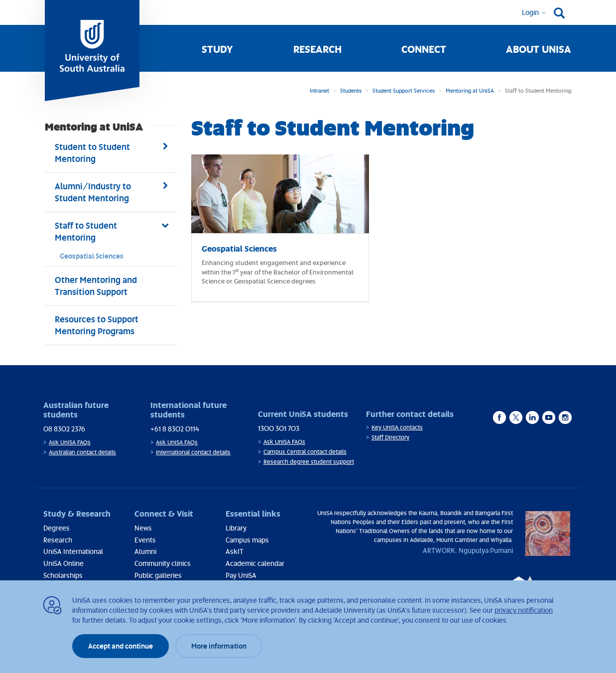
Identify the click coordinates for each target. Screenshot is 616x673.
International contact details (193, 452)
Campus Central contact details (305, 452)
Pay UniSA (241, 575)
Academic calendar (255, 563)
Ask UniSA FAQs (70, 442)
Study (217, 49)
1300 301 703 (279, 428)
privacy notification (524, 610)
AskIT (235, 551)
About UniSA (539, 49)
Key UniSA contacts (397, 427)
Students (351, 90)
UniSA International (73, 551)
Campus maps (247, 540)
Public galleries (158, 575)
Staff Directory (390, 437)
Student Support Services (404, 90)
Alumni (145, 551)
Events (145, 540)
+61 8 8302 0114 (175, 429)
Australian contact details (82, 452)
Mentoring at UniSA (470, 90)
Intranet (319, 90)
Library (236, 528)
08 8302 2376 (64, 429)
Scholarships (63, 575)
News (143, 528)
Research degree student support (309, 462)
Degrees (57, 528)
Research (317, 49)
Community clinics (163, 563)
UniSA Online (63, 563)
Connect (424, 49)
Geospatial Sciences (92, 256)
